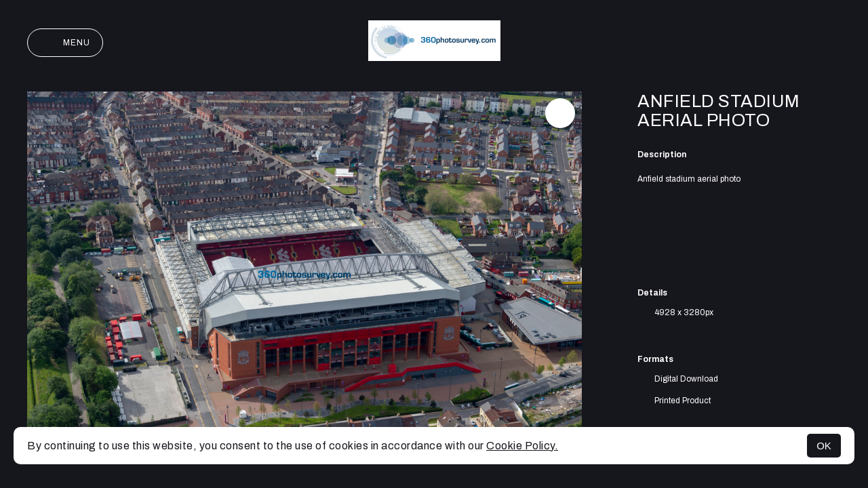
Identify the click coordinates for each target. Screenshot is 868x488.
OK (824, 446)
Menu (65, 43)
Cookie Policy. (522, 446)
